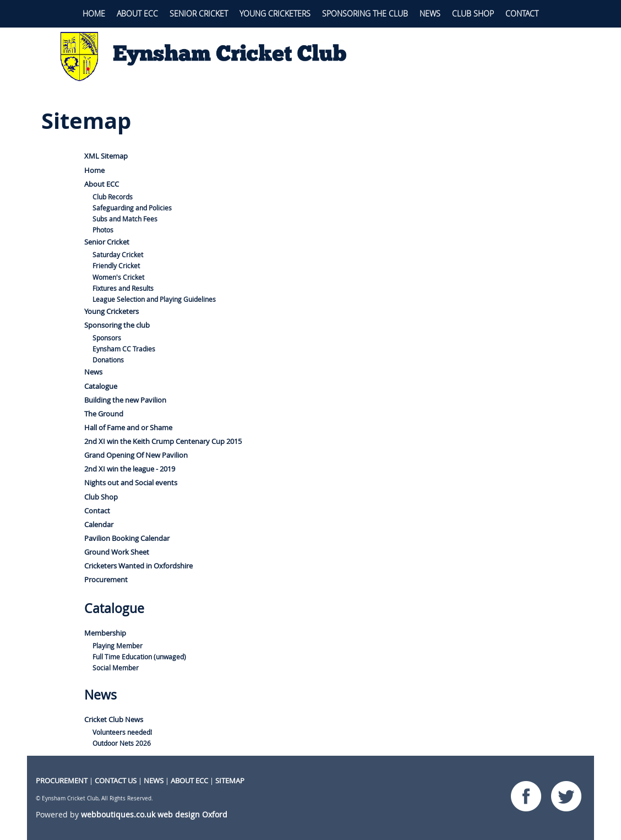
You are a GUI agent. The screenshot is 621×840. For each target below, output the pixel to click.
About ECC (137, 13)
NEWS (154, 781)
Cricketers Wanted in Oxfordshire (138, 566)
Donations (108, 360)
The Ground (104, 414)
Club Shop (473, 13)
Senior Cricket (199, 13)
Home (94, 13)
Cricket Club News (114, 719)
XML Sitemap (106, 156)
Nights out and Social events (131, 483)
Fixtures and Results (123, 288)
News (430, 13)
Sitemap (230, 781)
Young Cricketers (275, 13)
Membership (105, 633)
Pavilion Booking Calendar (127, 538)
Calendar (99, 524)
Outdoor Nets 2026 (122, 743)
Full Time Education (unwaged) (139, 657)
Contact (522, 13)
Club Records (113, 197)
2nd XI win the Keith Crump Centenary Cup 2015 (163, 441)
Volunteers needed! (122, 732)
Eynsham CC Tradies (124, 349)
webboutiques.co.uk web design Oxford (154, 814)
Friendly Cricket (116, 266)
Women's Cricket (118, 277)
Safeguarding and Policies (132, 208)
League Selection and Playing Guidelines (154, 299)
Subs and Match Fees (125, 219)
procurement (62, 781)
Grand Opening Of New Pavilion (136, 455)
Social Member (116, 668)
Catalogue (101, 386)
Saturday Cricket (118, 255)
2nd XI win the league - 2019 (130, 469)
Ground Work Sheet (117, 552)
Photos (103, 230)
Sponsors (107, 338)
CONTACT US (116, 781)
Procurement (106, 579)
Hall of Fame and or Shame (128, 427)
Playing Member (118, 646)
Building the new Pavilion (125, 400)
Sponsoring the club (365, 13)
